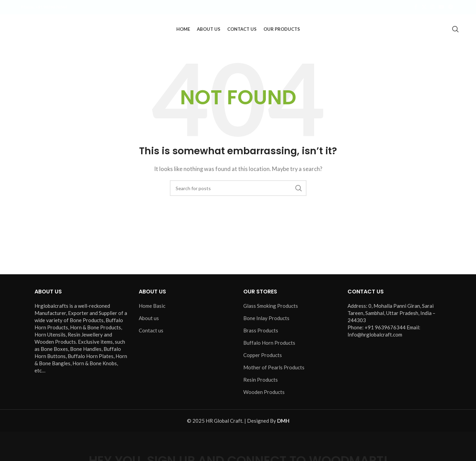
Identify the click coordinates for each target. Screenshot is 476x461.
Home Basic (152, 307)
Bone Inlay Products (266, 319)
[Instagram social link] (433, 7)
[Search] (455, 30)
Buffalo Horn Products (269, 344)
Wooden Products (264, 393)
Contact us (151, 332)
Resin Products (261, 381)
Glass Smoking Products (271, 307)
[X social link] (424, 7)
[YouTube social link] (441, 7)
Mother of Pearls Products (274, 369)
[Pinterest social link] (451, 7)
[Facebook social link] (416, 7)
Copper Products (263, 356)
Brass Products (261, 332)
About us (149, 319)
